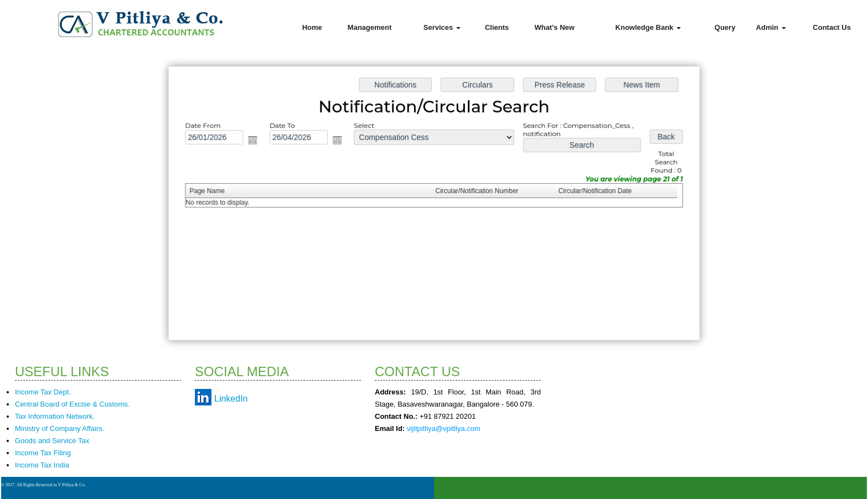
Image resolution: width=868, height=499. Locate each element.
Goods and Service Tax (52, 441)
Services (442, 27)
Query (725, 27)
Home (312, 27)
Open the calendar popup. (257, 141)
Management (370, 27)
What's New (554, 27)
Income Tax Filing (43, 453)
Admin (771, 27)
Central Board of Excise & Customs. (72, 404)
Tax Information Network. (55, 416)
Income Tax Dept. (43, 392)
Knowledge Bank (648, 27)
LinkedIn (231, 399)
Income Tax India (42, 465)
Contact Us (832, 27)
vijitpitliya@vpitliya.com (444, 428)
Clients (497, 27)
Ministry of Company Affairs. (60, 428)
